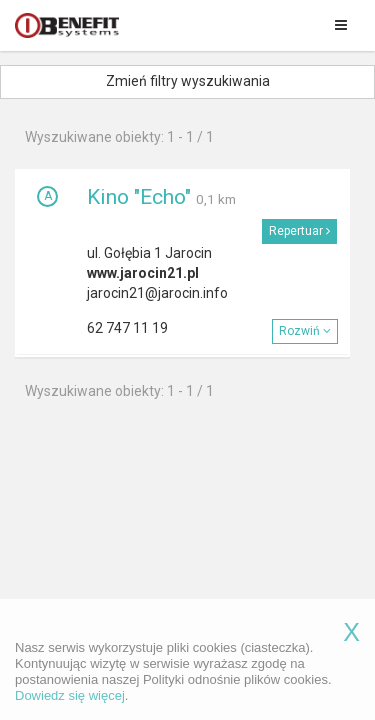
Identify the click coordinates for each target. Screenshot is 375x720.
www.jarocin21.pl (143, 273)
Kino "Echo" (139, 197)
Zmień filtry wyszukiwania (188, 81)
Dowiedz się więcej (70, 708)
